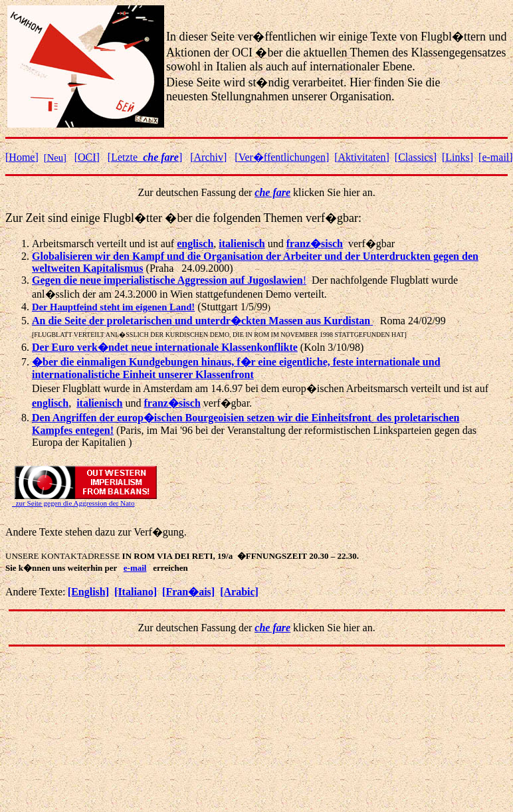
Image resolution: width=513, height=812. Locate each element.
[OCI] (87, 157)
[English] (88, 592)
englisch (50, 403)
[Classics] (416, 157)
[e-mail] (496, 157)
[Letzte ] (145, 157)
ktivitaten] (362, 157)
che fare (272, 192)
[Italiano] (136, 592)
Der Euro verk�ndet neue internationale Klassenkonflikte (165, 347)
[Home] (22, 157)
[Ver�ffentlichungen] (282, 157)
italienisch (242, 244)
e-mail (135, 568)
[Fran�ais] (188, 592)
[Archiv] (208, 157)
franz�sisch (315, 244)
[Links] (458, 157)
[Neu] (55, 157)
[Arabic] (239, 592)
